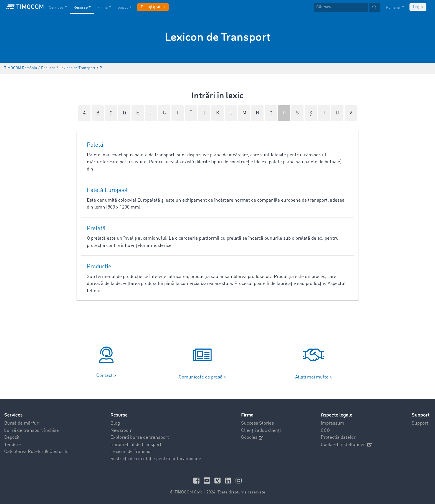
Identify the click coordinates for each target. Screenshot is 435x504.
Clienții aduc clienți (261, 431)
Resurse (119, 415)
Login (418, 7)
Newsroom (122, 431)
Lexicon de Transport (132, 452)
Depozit (12, 437)
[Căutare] (341, 7)
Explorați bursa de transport (140, 437)
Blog (115, 423)
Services (13, 415)
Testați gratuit (153, 7)
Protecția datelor (338, 437)
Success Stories (257, 423)
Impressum (332, 423)
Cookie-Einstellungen (346, 445)
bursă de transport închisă (31, 431)
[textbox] (347, 7)
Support (420, 423)
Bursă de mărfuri (22, 423)
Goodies (252, 437)
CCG (325, 431)
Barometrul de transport (136, 445)
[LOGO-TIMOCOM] (25, 7)
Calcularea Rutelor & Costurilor (37, 452)
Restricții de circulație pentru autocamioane (156, 459)
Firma (247, 415)
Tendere (12, 445)
